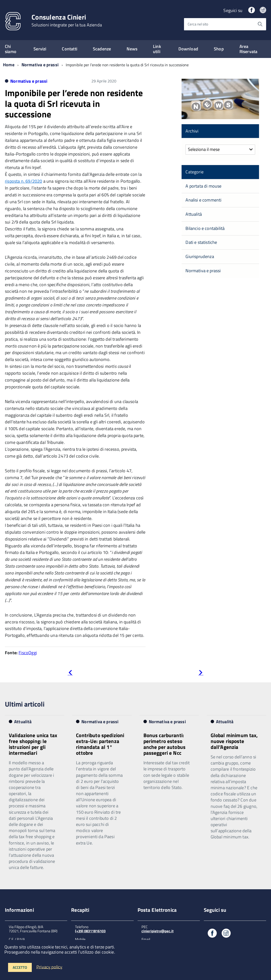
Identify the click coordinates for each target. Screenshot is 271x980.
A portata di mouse (203, 186)
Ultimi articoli (25, 704)
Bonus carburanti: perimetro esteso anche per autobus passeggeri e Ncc (165, 744)
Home (9, 65)
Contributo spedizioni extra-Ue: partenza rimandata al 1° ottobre (100, 744)
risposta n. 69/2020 (23, 181)
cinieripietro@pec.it (157, 931)
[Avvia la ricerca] (260, 24)
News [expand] (132, 49)
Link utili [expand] (157, 49)
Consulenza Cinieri (67, 21)
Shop (219, 49)
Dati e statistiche (201, 242)
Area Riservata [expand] (249, 49)
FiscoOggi (28, 653)
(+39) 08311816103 (90, 931)
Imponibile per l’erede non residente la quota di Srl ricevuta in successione (74, 103)
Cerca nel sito (198, 24)
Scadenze (102, 49)
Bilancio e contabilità (205, 228)
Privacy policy (49, 967)
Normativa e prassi (40, 65)
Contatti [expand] (69, 49)
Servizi (40, 49)
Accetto (20, 967)
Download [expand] (188, 49)
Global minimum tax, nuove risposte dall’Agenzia (234, 741)
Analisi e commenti (203, 200)
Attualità (194, 214)
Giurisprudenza (200, 256)
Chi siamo (11, 49)
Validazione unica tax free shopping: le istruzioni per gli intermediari (33, 744)
